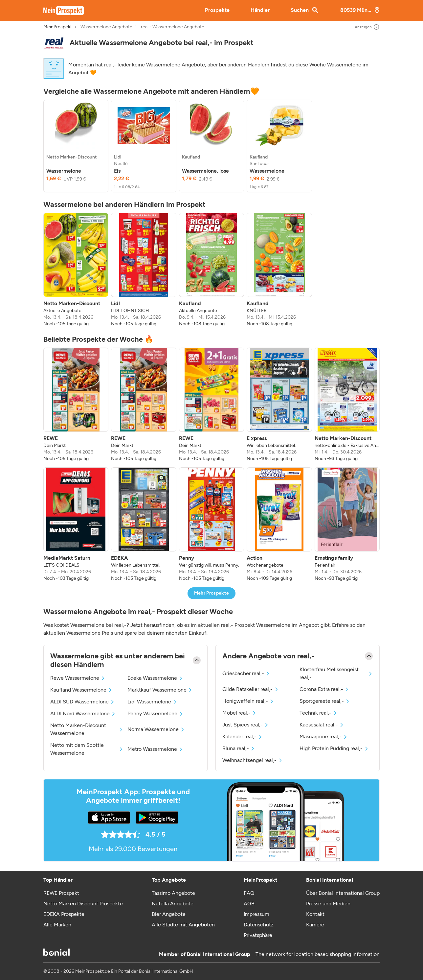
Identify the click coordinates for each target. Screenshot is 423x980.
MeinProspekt (58, 27)
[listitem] (76, 146)
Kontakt (315, 914)
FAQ (249, 893)
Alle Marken (57, 925)
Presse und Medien (328, 904)
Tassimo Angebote (173, 893)
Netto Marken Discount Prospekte (83, 904)
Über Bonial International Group (343, 893)
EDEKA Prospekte (64, 914)
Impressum (256, 914)
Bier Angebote (169, 914)
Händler (260, 10)
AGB (249, 904)
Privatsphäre (258, 935)
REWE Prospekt (61, 893)
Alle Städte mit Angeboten (183, 925)
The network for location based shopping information (318, 954)
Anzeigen (367, 27)
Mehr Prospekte (212, 593)
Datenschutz (259, 925)
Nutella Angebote (173, 904)
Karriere (315, 925)
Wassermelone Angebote (106, 27)
